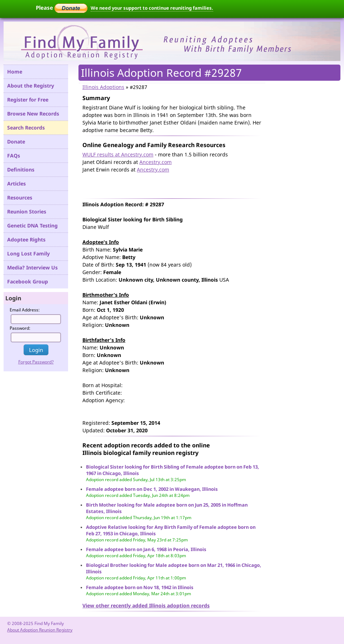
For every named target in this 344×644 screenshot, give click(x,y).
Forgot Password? (36, 362)
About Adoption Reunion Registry (40, 630)
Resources (20, 198)
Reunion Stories (27, 211)
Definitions (21, 170)
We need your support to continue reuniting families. (152, 8)
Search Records (26, 128)
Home (15, 72)
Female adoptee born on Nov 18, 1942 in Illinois (140, 587)
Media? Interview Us (32, 267)
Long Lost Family (28, 253)
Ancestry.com (156, 162)
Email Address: (25, 310)
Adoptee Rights (26, 239)
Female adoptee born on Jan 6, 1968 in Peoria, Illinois (146, 549)
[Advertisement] (166, 184)
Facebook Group (28, 281)
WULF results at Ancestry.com (118, 154)
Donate (16, 142)
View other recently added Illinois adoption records (146, 605)
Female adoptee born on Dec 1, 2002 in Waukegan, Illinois (152, 489)
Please (62, 8)
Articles (16, 184)
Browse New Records (33, 114)
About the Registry (31, 86)
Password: (20, 328)
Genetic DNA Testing (32, 225)
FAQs (14, 156)
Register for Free (28, 100)
